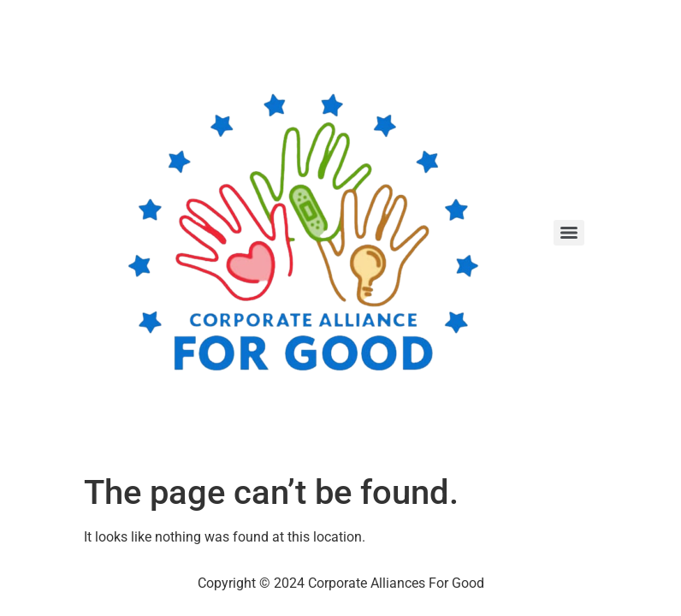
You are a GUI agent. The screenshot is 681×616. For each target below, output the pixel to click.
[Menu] (569, 233)
